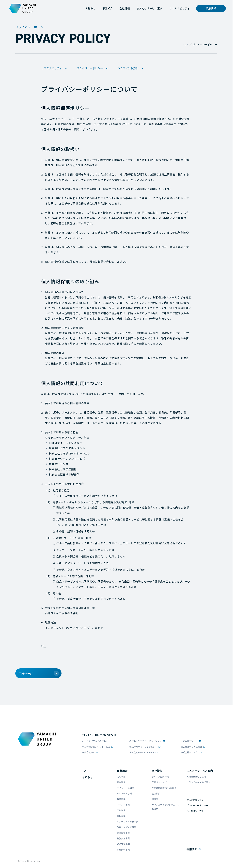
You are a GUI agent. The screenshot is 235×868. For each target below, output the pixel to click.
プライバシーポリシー (93, 69)
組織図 (155, 799)
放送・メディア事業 (126, 827)
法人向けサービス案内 (200, 771)
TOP (186, 44)
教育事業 (121, 799)
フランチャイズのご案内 (198, 782)
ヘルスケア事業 (124, 793)
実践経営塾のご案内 (196, 777)
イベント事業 (123, 805)
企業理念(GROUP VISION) (164, 788)
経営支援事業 (123, 838)
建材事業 (121, 782)
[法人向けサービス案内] (150, 8)
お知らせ (87, 777)
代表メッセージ (159, 782)
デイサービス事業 (125, 788)
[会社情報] (125, 8)
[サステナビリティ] (180, 8)
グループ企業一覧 (160, 777)
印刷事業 (121, 810)
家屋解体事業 (123, 850)
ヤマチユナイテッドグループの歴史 (166, 807)
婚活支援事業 (123, 844)
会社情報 (157, 771)
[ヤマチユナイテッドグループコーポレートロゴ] (22, 8)
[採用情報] (211, 8)
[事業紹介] (108, 8)
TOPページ (39, 673)
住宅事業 (121, 777)
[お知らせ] (91, 8)
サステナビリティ (55, 69)
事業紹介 (122, 771)
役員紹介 (156, 793)
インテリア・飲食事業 (128, 822)
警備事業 (121, 816)
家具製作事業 (123, 833)
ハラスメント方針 (131, 69)
